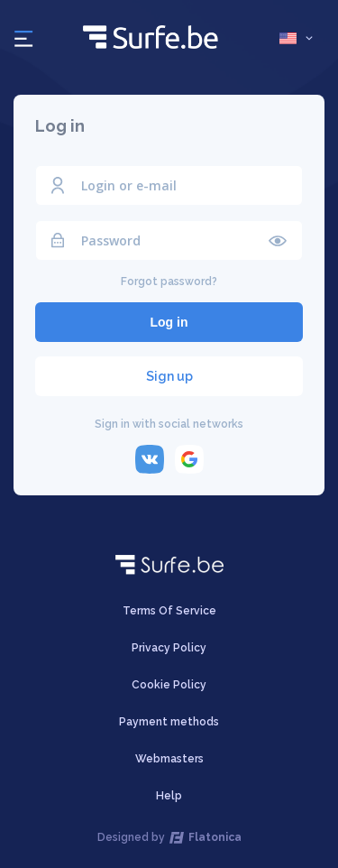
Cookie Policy (169, 685)
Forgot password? (169, 282)
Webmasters (169, 759)
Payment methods (169, 722)
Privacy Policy (169, 648)
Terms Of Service (169, 611)
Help (169, 796)
